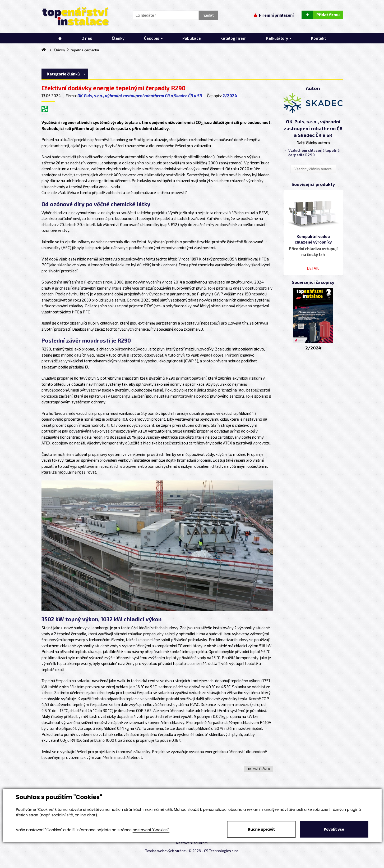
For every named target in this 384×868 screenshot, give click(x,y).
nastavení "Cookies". (151, 830)
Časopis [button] (153, 38)
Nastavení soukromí (192, 843)
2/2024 (230, 96)
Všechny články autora (313, 169)
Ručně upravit (262, 829)
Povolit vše (334, 829)
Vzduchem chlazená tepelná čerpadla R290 (312, 152)
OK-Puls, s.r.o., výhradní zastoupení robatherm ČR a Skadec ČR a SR (140, 96)
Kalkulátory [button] (279, 38)
